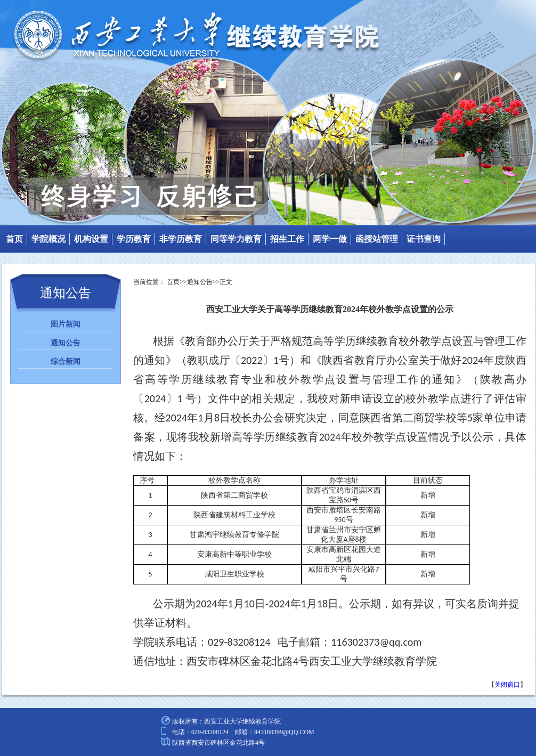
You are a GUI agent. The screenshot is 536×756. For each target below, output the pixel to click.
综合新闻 (66, 361)
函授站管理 (377, 239)
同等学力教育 (236, 239)
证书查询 (424, 239)
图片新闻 (66, 324)
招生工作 (287, 239)
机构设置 (91, 239)
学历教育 (134, 239)
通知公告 (66, 343)
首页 (14, 239)
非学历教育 (181, 239)
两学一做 (330, 239)
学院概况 (48, 239)
